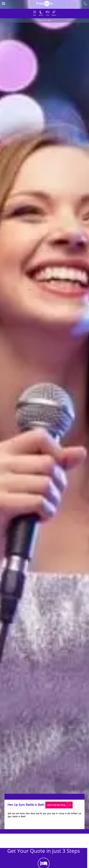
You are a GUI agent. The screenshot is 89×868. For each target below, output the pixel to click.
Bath (49, 20)
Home (40, 20)
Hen (45, 20)
